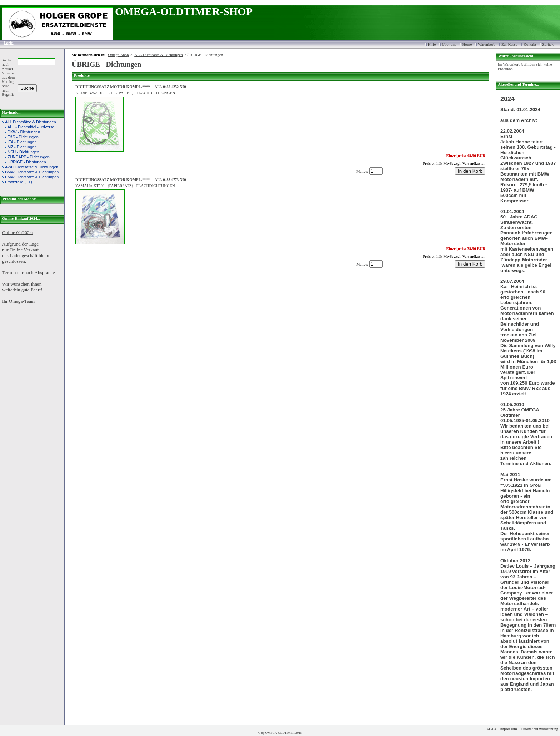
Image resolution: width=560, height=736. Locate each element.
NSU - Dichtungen (23, 152)
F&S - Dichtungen (23, 137)
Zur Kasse (509, 44)
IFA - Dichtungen (22, 142)
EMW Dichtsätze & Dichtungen (32, 177)
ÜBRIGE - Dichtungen (27, 162)
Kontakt (530, 44)
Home (467, 44)
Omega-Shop (118, 55)
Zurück (548, 44)
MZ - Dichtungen (22, 147)
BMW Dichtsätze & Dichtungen (32, 172)
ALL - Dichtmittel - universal (31, 127)
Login (6, 43)
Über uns (449, 44)
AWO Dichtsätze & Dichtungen (32, 167)
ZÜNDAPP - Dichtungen (29, 157)
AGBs (491, 729)
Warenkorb (487, 44)
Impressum (508, 729)
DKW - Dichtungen (24, 132)
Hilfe (432, 44)
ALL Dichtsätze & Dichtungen (31, 122)
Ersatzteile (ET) (19, 182)
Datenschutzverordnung (539, 729)
